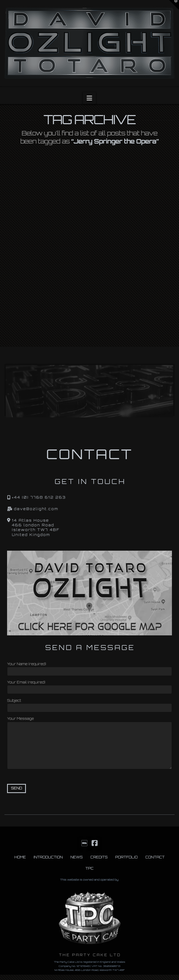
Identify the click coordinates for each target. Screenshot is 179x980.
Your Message (89, 721)
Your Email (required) (89, 686)
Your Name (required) (89, 668)
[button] (89, 98)
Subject (89, 705)
